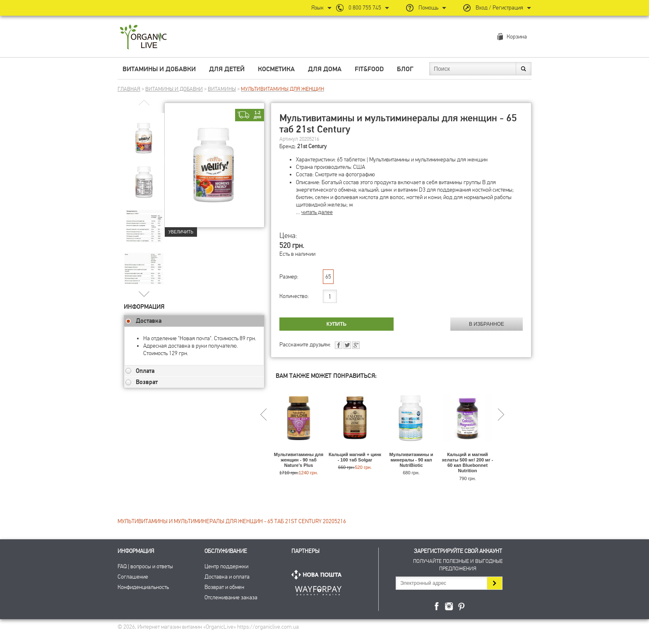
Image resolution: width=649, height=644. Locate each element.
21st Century (312, 146)
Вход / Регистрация (499, 8)
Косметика (276, 69)
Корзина (517, 37)
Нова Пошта (318, 575)
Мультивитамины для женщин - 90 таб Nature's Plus (299, 460)
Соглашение (133, 577)
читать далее (317, 212)
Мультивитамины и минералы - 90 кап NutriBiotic (411, 460)
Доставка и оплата (227, 577)
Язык (317, 8)
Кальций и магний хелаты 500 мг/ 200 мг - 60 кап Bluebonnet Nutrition (468, 463)
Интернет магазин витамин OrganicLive (143, 37)
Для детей (227, 69)
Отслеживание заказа (231, 597)
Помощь (428, 8)
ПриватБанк (318, 589)
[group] (144, 133)
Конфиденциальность (143, 587)
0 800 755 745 (365, 8)
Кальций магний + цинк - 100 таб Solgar (355, 457)
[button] (144, 294)
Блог (405, 69)
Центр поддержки (226, 566)
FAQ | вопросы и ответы (145, 566)
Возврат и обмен (224, 587)
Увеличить (181, 232)
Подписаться (494, 583)
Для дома (325, 69)
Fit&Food (369, 69)
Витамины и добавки (159, 69)
